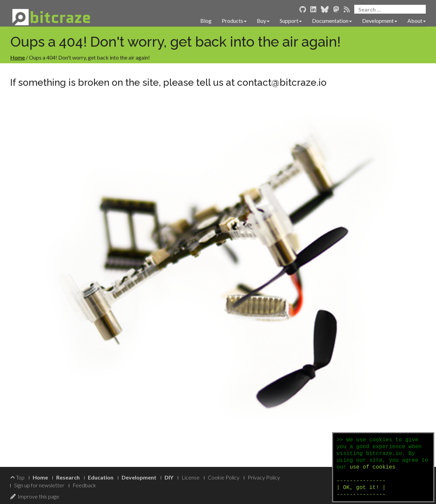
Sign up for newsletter (39, 485)
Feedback (84, 485)
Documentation (332, 21)
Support (291, 21)
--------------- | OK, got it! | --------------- (361, 488)
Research (68, 477)
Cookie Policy (224, 477)
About (417, 21)
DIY (169, 477)
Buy (263, 21)
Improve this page (35, 496)
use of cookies (372, 467)
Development (380, 21)
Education (101, 477)
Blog (206, 21)
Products (234, 21)
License (191, 477)
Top (17, 477)
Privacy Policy (264, 477)
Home (18, 57)
